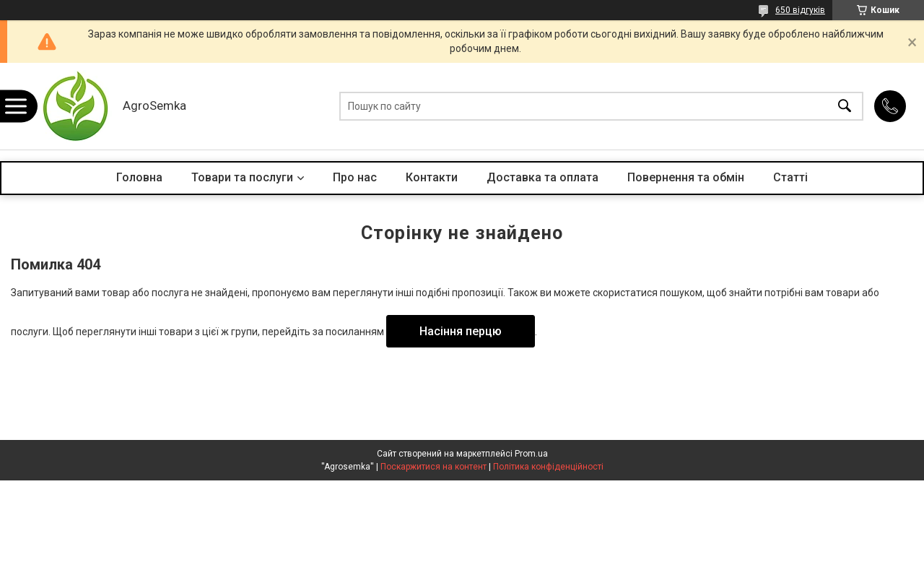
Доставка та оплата (542, 177)
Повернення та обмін (686, 177)
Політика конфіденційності (548, 467)
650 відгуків (800, 10)
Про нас (355, 177)
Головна (139, 177)
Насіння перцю (461, 331)
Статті (790, 177)
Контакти (432, 177)
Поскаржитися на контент (433, 467)
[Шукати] (845, 107)
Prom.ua (531, 454)
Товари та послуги (242, 177)
